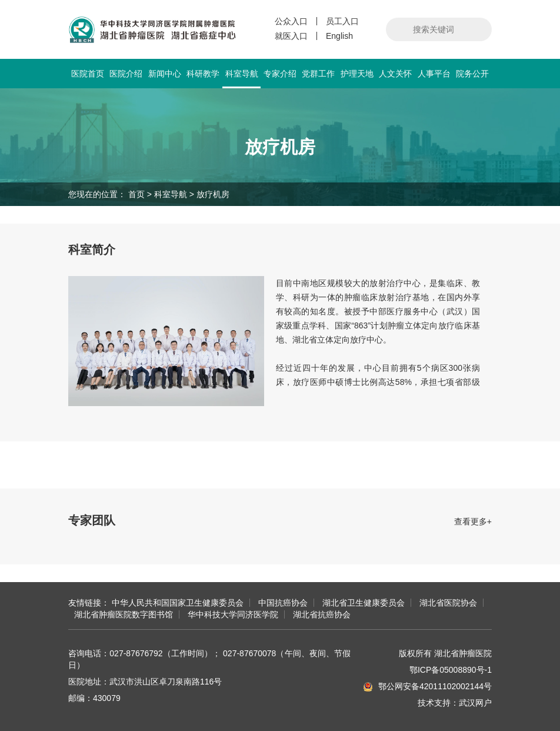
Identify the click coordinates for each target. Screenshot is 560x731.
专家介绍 (280, 74)
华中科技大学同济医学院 (233, 614)
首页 (136, 194)
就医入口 (291, 36)
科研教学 (203, 74)
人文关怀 (395, 74)
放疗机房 (213, 194)
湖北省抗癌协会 (322, 614)
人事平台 (434, 74)
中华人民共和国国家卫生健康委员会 (178, 603)
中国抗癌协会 (283, 603)
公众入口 (291, 21)
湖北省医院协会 (448, 603)
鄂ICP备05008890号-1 (451, 670)
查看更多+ (473, 521)
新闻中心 (165, 74)
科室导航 (241, 79)
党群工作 (318, 74)
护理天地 (357, 74)
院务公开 (472, 74)
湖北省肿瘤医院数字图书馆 (124, 614)
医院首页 (88, 74)
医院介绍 (126, 74)
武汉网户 (475, 703)
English (339, 36)
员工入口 (342, 21)
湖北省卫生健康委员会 (364, 603)
